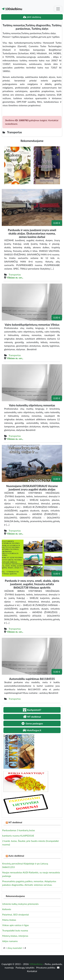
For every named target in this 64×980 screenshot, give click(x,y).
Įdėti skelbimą (32, 17)
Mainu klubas (9, 920)
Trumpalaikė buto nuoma (15, 930)
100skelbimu (12, 9)
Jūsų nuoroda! (15, 948)
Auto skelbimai (16, 856)
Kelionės (7, 909)
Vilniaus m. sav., (15, 278)
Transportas (15, 274)
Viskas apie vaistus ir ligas (15, 925)
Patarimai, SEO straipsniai (15, 914)
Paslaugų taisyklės (25, 968)
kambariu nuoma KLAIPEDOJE (18, 836)
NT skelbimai (15, 822)
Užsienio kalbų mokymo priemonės (20, 904)
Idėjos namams (10, 941)
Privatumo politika (46, 968)
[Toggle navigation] (58, 9)
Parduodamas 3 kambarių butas (19, 830)
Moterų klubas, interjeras (15, 936)
